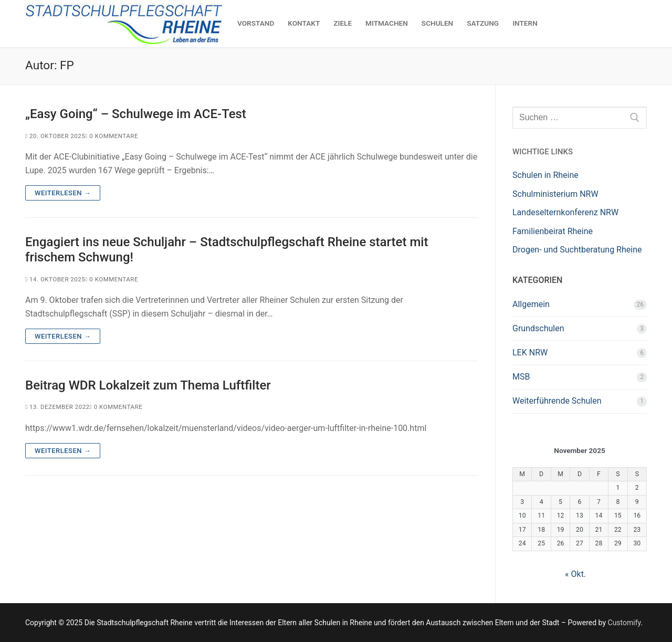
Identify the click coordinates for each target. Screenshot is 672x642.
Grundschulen (538, 328)
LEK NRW (530, 352)
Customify (624, 623)
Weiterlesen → (63, 193)
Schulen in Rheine (545, 175)
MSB (521, 377)
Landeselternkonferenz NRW (565, 212)
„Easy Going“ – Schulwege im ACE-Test (136, 114)
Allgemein (531, 304)
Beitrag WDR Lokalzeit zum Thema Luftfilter (148, 385)
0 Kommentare (112, 136)
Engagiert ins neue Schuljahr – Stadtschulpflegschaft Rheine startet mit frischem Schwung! (227, 250)
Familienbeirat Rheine (553, 231)
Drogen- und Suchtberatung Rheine (577, 250)
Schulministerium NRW (555, 194)
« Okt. (575, 574)
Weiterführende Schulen (557, 401)
